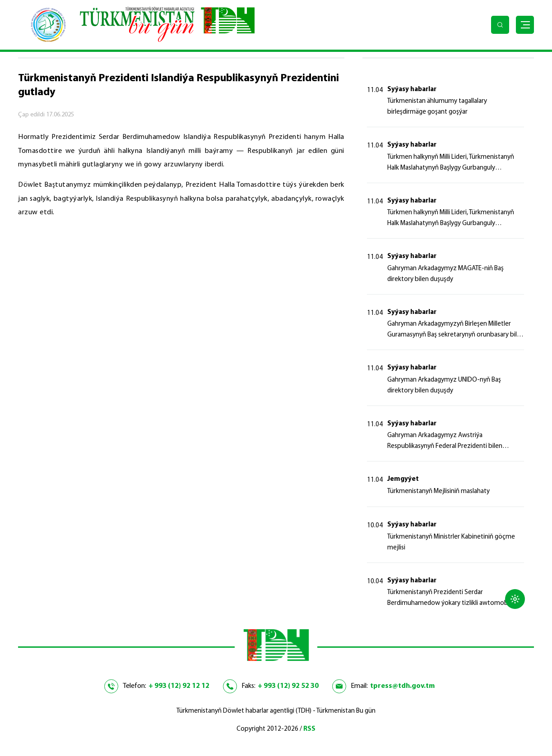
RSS (309, 729)
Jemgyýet (403, 479)
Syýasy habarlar (412, 90)
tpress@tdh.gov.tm (402, 686)
